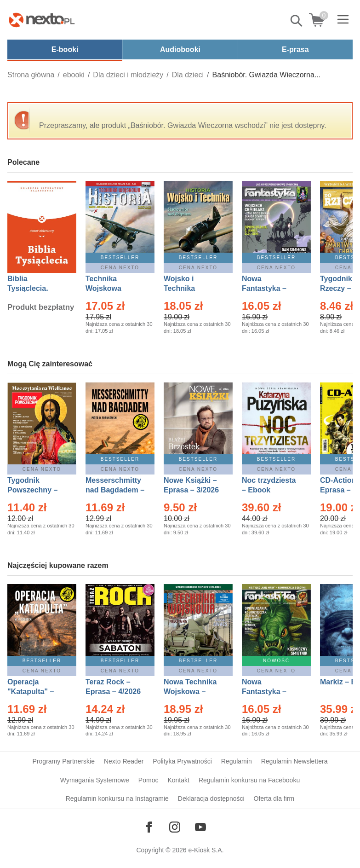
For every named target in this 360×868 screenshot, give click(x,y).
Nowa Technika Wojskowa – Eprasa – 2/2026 (191, 692)
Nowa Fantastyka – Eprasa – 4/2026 (269, 288)
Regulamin (237, 761)
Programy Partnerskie (64, 761)
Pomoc (149, 780)
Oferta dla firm (274, 799)
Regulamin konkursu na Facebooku (249, 780)
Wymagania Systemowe (95, 780)
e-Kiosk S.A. (206, 850)
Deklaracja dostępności (211, 799)
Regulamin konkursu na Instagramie (117, 799)
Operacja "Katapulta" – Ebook (31, 692)
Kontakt (178, 780)
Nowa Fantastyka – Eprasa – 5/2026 (269, 692)
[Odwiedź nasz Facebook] (149, 827)
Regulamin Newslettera (294, 761)
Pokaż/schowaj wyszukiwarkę (297, 21)
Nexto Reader (124, 761)
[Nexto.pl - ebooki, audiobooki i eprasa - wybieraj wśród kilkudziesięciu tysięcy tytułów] (42, 20)
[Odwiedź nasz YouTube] (200, 827)
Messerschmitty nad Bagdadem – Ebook (115, 490)
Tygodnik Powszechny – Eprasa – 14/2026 (37, 490)
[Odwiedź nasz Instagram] (175, 827)
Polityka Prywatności (182, 761)
